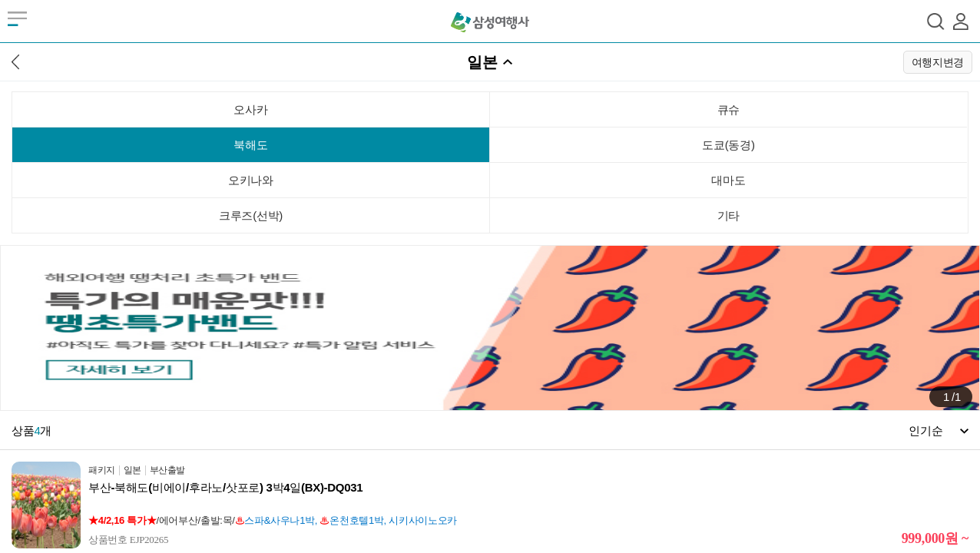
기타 (728, 215)
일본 (482, 62)
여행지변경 (938, 62)
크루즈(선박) (251, 215)
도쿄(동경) (728, 145)
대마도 (728, 180)
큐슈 (728, 109)
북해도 (250, 145)
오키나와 (251, 180)
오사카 (250, 109)
